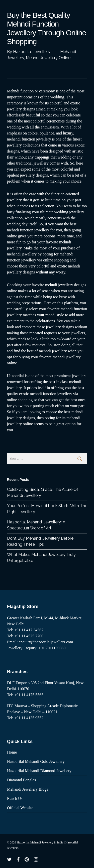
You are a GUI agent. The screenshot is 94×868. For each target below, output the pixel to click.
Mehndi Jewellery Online (48, 58)
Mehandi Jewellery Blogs (28, 789)
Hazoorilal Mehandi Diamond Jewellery (39, 771)
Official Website (20, 808)
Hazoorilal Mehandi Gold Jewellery (36, 761)
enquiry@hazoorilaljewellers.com (46, 642)
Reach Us (15, 799)
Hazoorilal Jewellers (31, 52)
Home (12, 752)
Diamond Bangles (21, 780)
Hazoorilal (16, 376)
